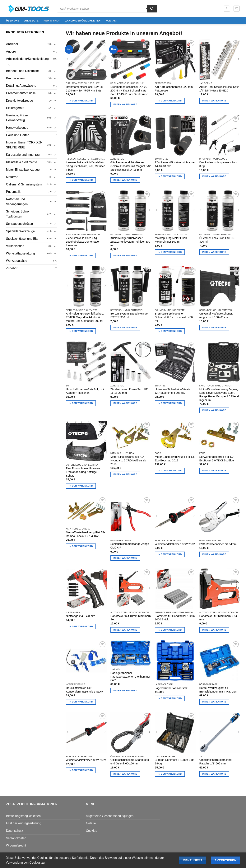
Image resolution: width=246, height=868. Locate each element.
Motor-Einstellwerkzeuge (23, 170)
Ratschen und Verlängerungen (17, 202)
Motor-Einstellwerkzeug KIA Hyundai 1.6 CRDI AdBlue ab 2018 (128, 460)
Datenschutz (15, 831)
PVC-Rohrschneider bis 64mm (218, 544)
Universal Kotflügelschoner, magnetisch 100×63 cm (216, 315)
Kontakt (111, 21)
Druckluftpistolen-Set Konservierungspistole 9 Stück (85, 690)
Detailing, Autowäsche (21, 86)
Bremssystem (15, 78)
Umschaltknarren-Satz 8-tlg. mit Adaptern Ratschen (85, 391)
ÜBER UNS (13, 21)
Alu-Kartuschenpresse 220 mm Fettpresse (174, 89)
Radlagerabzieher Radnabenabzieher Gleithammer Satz (130, 677)
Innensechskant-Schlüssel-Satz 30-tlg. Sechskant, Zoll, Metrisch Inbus (86, 166)
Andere (11, 51)
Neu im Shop (52, 21)
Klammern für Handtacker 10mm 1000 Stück (175, 618)
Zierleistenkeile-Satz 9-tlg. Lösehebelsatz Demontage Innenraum (82, 242)
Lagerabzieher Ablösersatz (171, 688)
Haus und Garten (18, 135)
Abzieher (12, 44)
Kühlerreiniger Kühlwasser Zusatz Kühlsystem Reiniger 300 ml (130, 242)
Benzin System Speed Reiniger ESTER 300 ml (130, 315)
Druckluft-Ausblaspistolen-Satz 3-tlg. (218, 164)
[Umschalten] (55, 44)
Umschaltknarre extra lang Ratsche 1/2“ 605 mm (215, 762)
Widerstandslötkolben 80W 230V (86, 760)
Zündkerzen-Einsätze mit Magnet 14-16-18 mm (175, 164)
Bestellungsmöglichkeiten (23, 816)
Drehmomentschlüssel (21, 93)
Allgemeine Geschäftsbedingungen (110, 816)
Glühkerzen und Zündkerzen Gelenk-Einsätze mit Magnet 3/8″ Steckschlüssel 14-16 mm (131, 166)
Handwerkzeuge (17, 128)
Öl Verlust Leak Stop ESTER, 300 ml (217, 240)
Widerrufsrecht (16, 845)
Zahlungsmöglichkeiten (83, 21)
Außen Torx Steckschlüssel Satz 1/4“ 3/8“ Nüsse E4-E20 (219, 89)
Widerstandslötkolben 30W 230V (175, 544)
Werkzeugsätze (17, 261)
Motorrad (12, 177)
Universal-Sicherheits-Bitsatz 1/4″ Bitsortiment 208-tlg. (173, 391)
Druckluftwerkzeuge (20, 101)
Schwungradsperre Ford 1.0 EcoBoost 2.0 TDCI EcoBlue (217, 459)
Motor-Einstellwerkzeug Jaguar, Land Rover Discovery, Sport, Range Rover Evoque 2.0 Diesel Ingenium (219, 395)
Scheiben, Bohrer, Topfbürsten (18, 214)
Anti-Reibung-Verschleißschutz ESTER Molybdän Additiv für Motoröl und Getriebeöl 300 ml (85, 317)
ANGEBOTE (31, 21)
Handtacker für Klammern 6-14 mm (218, 618)
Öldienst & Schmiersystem (24, 184)
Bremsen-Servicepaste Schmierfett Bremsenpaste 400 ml (174, 317)
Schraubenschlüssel (20, 224)
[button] (227, 9)
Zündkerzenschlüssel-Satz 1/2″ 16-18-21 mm (129, 391)
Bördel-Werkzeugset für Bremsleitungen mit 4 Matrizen (218, 690)
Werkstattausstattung (21, 253)
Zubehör (12, 268)
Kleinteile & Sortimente (22, 162)
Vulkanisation (15, 246)
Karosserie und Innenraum (24, 155)
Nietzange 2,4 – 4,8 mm (81, 616)
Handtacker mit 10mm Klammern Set (131, 618)
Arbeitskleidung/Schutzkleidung (27, 59)
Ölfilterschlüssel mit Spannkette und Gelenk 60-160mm (130, 762)
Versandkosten (16, 838)
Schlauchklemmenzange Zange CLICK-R (130, 546)
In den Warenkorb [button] (81, 101)
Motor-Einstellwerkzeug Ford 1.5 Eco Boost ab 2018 (175, 459)
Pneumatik (13, 192)
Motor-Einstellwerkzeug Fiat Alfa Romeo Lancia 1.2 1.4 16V (86, 534)
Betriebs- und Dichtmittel (23, 71)
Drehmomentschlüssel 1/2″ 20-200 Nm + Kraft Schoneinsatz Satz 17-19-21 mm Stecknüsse (129, 90)
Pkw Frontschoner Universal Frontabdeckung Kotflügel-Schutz (83, 472)
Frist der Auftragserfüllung (24, 823)
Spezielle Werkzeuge (21, 231)
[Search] (152, 9)
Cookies (91, 831)
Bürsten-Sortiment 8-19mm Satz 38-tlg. (175, 762)
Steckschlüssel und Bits (22, 239)
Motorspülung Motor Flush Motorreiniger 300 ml (171, 240)
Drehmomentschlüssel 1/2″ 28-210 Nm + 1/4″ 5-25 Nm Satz (85, 89)
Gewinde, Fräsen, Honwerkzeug (18, 118)
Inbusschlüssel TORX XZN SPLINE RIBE (24, 145)
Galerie (91, 823)
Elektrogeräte (15, 108)
